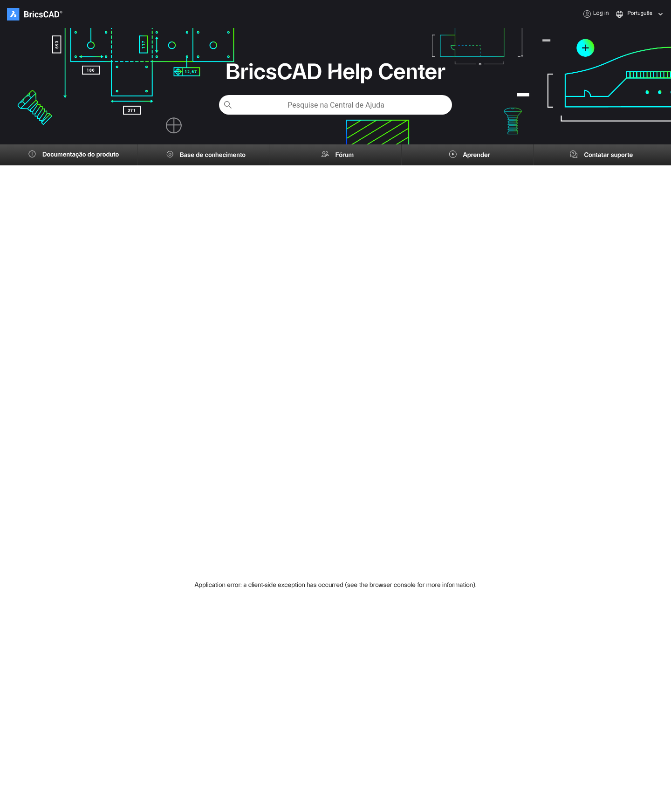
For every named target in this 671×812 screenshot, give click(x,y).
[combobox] (628, 14)
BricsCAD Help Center (335, 73)
